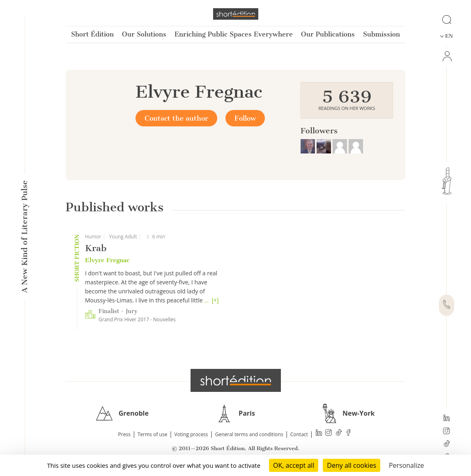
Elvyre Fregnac (107, 260)
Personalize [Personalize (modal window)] (407, 465)
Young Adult (123, 237)
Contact (299, 434)
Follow (245, 118)
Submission (381, 34)
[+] (215, 300)
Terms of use (152, 434)
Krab (96, 248)
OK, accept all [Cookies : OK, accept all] (294, 465)
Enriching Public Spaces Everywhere (234, 34)
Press (124, 434)
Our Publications (328, 34)
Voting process (191, 434)
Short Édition (92, 34)
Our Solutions (144, 34)
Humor (93, 237)
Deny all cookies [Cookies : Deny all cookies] (352, 465)
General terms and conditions (249, 434)
